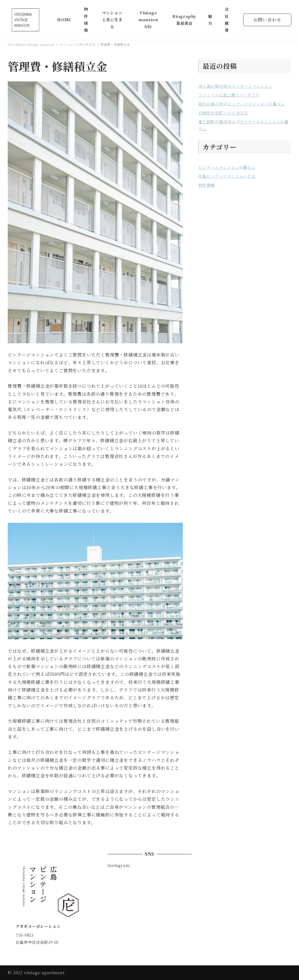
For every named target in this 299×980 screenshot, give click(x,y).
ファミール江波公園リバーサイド (229, 95)
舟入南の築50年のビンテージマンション (236, 86)
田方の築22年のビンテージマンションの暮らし (242, 104)
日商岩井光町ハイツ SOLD (223, 113)
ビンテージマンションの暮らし (227, 167)
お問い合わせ (267, 20)
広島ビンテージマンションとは (227, 176)
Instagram (119, 865)
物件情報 (207, 185)
